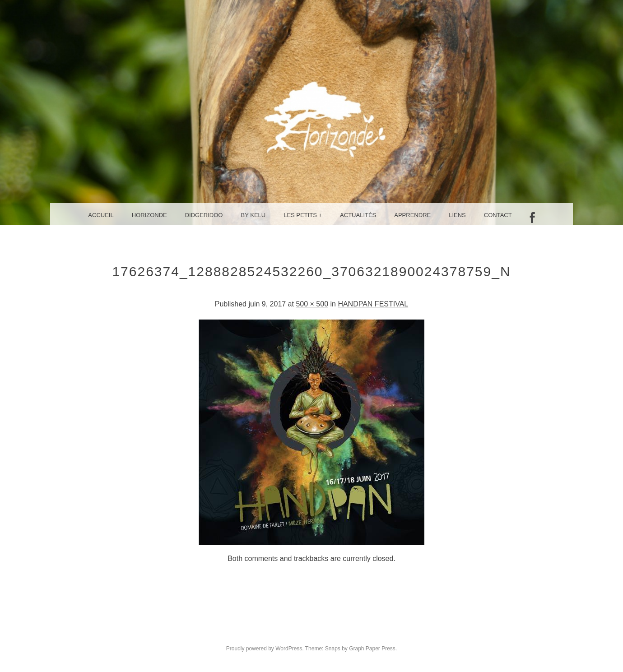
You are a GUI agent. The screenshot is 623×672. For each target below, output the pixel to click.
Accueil (101, 215)
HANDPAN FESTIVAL (373, 304)
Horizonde (149, 215)
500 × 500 (312, 304)
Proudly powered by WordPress (264, 649)
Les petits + (303, 215)
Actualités (358, 215)
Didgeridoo (204, 215)
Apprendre (412, 215)
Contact (498, 215)
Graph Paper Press (372, 649)
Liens (457, 215)
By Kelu (253, 215)
